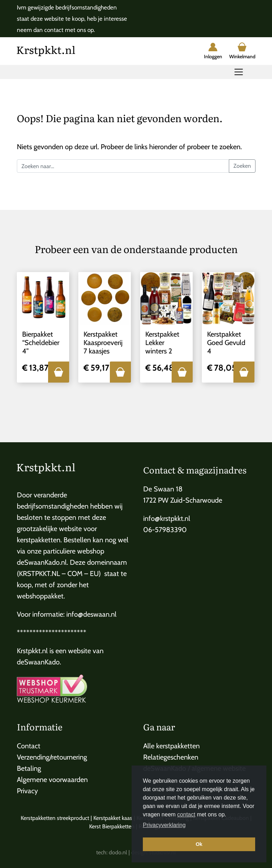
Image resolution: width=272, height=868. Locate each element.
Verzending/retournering (52, 757)
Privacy (27, 791)
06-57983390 (165, 530)
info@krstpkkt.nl (167, 518)
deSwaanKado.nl (42, 562)
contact (186, 814)
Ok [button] (199, 844)
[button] (59, 372)
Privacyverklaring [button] (164, 825)
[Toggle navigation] (239, 72)
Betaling (29, 768)
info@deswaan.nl (91, 614)
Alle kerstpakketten (171, 746)
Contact (29, 746)
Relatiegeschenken (171, 757)
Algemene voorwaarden (52, 780)
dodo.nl (118, 852)
